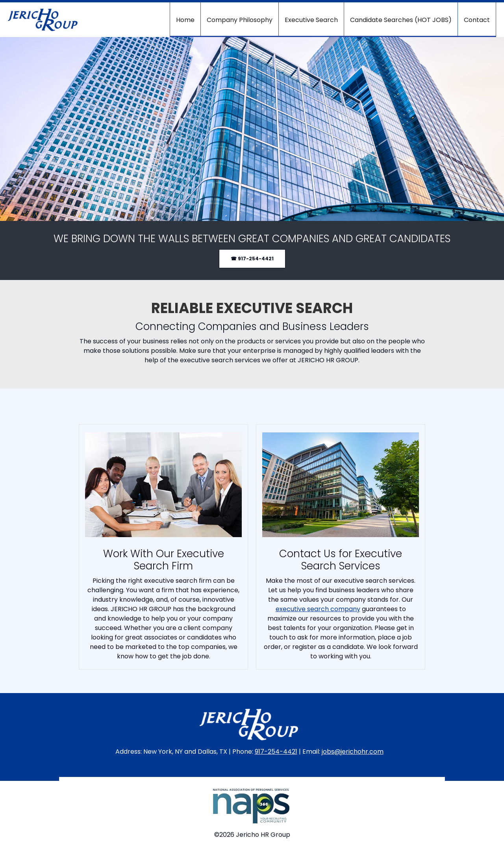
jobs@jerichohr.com (353, 752)
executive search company (318, 609)
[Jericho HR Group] (43, 20)
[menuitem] (185, 20)
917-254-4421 (276, 752)
